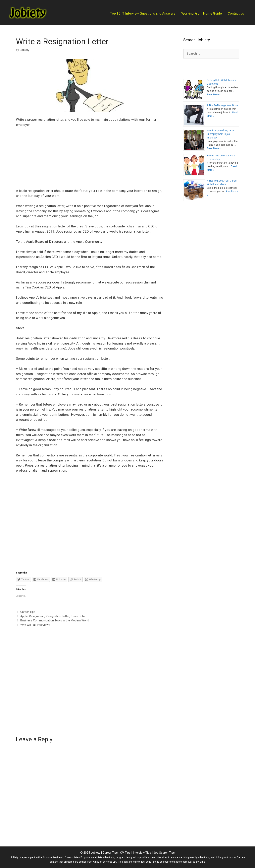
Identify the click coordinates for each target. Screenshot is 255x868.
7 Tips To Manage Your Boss (222, 105)
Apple (24, 616)
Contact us (236, 13)
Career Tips (28, 612)
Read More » (214, 95)
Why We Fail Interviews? (36, 625)
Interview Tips (142, 853)
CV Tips (125, 853)
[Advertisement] (90, 160)
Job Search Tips (164, 853)
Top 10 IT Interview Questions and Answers (143, 13)
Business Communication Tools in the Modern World (55, 621)
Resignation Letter (58, 616)
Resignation (37, 616)
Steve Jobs (78, 616)
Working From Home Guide (202, 13)
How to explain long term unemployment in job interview (220, 134)
